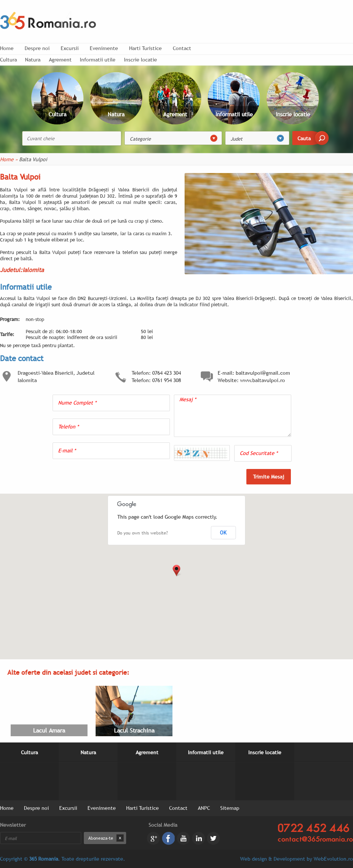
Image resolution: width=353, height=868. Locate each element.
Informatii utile (98, 60)
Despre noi (37, 48)
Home (7, 48)
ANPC (204, 808)
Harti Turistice (145, 48)
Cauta (304, 138)
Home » (9, 159)
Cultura (29, 752)
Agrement (60, 60)
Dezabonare (120, 838)
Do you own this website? (142, 533)
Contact (182, 48)
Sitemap (230, 808)
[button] (176, 571)
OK (223, 533)
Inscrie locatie (140, 60)
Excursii (70, 48)
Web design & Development (273, 859)
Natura (33, 60)
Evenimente (104, 48)
